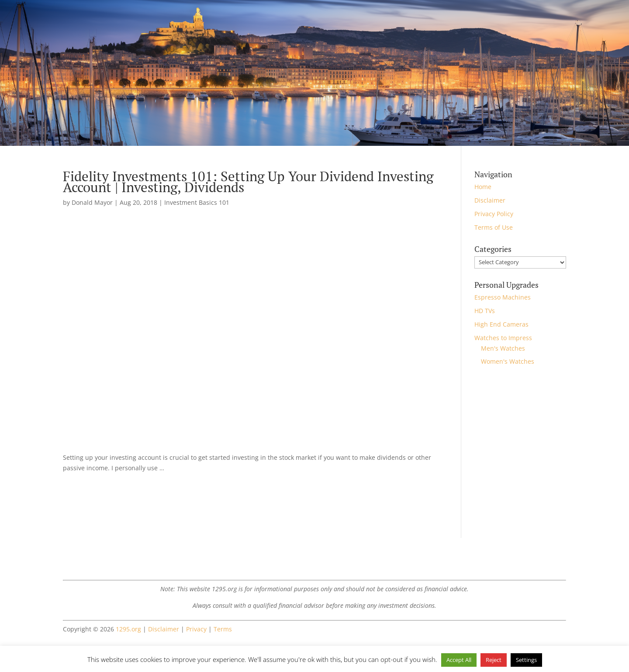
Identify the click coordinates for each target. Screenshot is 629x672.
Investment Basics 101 (197, 202)
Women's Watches (508, 361)
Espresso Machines (503, 297)
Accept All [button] (459, 660)
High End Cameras (501, 324)
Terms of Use (494, 227)
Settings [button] (526, 660)
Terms (223, 629)
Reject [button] (494, 660)
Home (483, 187)
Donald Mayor (92, 202)
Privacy (196, 629)
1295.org (128, 629)
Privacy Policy (494, 214)
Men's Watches (503, 348)
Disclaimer (490, 200)
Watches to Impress (503, 338)
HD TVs (485, 311)
